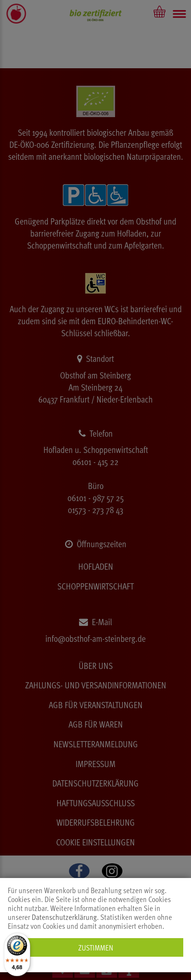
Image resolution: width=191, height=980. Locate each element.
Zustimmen (96, 947)
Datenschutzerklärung (64, 917)
